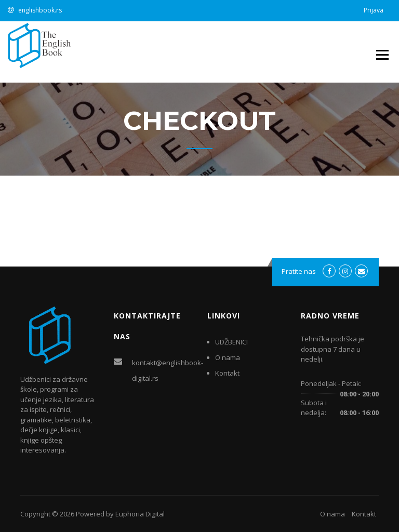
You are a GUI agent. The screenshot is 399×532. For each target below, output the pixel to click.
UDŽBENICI (231, 342)
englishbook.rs (40, 10)
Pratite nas (299, 271)
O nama (228, 357)
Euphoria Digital (140, 514)
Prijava (374, 10)
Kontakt (227, 373)
